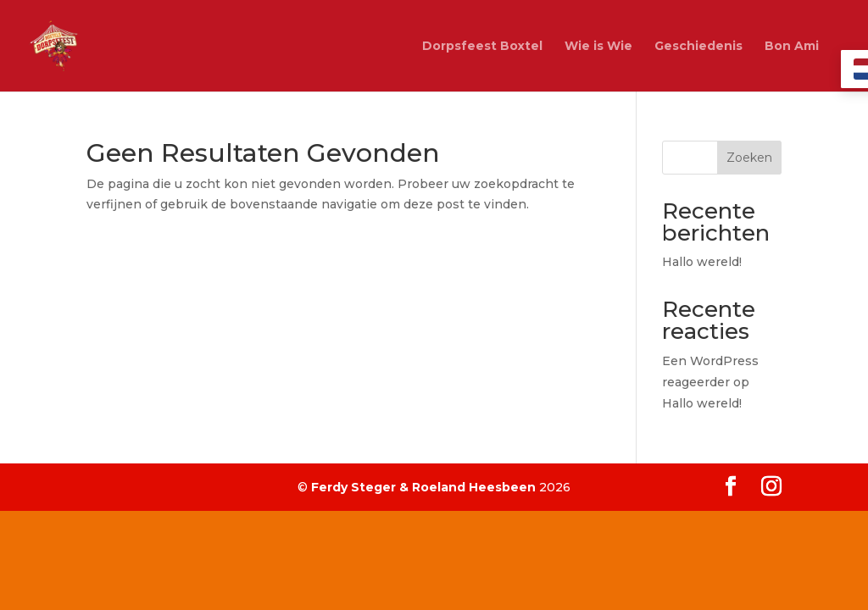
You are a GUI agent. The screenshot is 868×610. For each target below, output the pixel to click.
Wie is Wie (598, 47)
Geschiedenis (698, 47)
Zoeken (749, 158)
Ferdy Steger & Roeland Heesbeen (423, 487)
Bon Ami (792, 47)
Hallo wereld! (702, 262)
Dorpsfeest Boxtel (482, 47)
